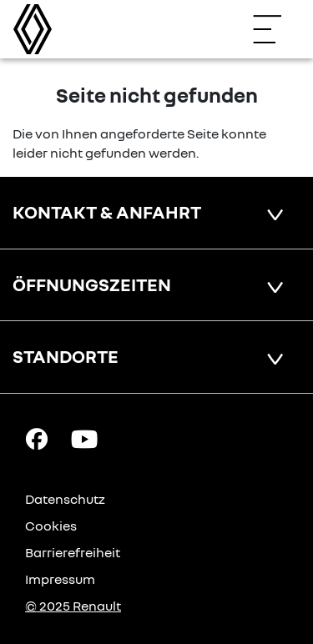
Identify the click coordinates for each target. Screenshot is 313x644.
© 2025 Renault (73, 606)
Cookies (51, 526)
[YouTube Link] (84, 438)
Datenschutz (65, 499)
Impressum (60, 579)
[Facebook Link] (37, 438)
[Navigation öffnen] (275, 29)
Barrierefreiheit (73, 552)
